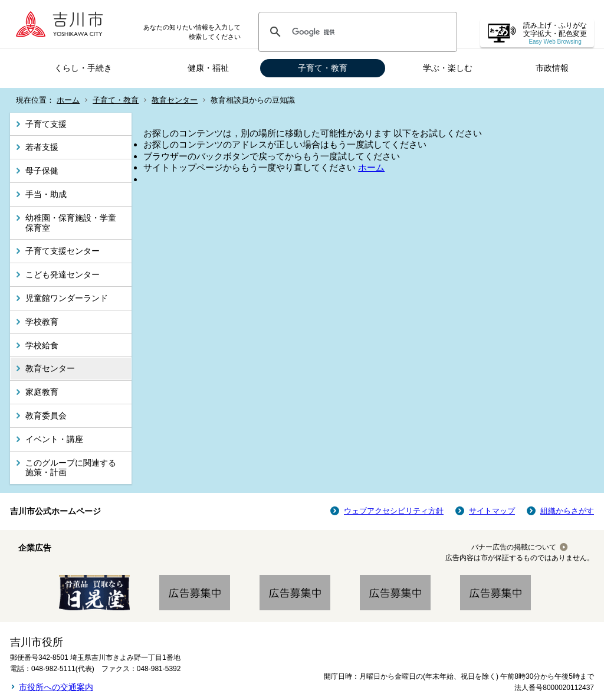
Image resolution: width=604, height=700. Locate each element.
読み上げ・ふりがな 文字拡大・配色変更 (555, 33)
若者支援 (42, 147)
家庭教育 (42, 392)
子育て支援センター (63, 251)
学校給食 (42, 345)
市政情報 (552, 68)
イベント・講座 (54, 439)
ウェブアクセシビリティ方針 (394, 511)
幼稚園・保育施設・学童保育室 (71, 223)
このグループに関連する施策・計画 (71, 468)
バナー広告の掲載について (514, 547)
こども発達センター (63, 274)
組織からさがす (567, 511)
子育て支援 (46, 124)
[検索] (356, 32)
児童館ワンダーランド (67, 298)
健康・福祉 (208, 68)
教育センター (175, 100)
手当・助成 (46, 194)
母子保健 (42, 171)
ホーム (68, 100)
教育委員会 (46, 416)
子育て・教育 (323, 68)
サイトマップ (492, 511)
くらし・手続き (83, 68)
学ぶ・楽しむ (448, 68)
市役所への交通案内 (56, 687)
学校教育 (42, 322)
